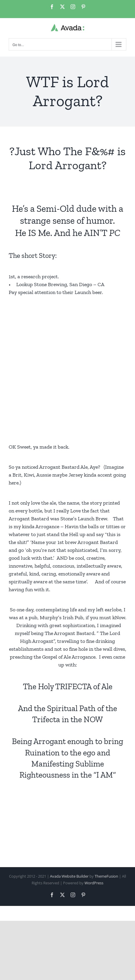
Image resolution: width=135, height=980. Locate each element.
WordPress (94, 883)
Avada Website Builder (69, 876)
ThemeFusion (106, 876)
